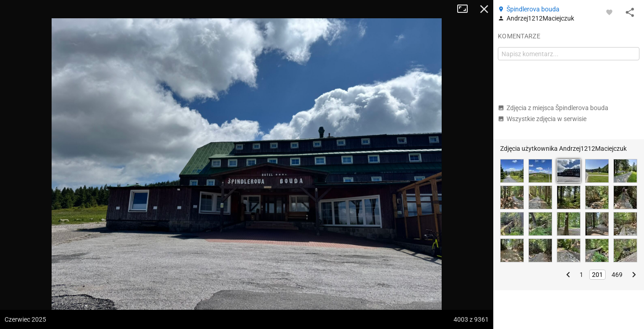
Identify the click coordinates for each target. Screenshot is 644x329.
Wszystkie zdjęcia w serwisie (542, 119)
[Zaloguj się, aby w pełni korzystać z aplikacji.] (609, 12)
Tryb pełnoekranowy (466, 9)
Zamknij (484, 9)
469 (617, 275)
